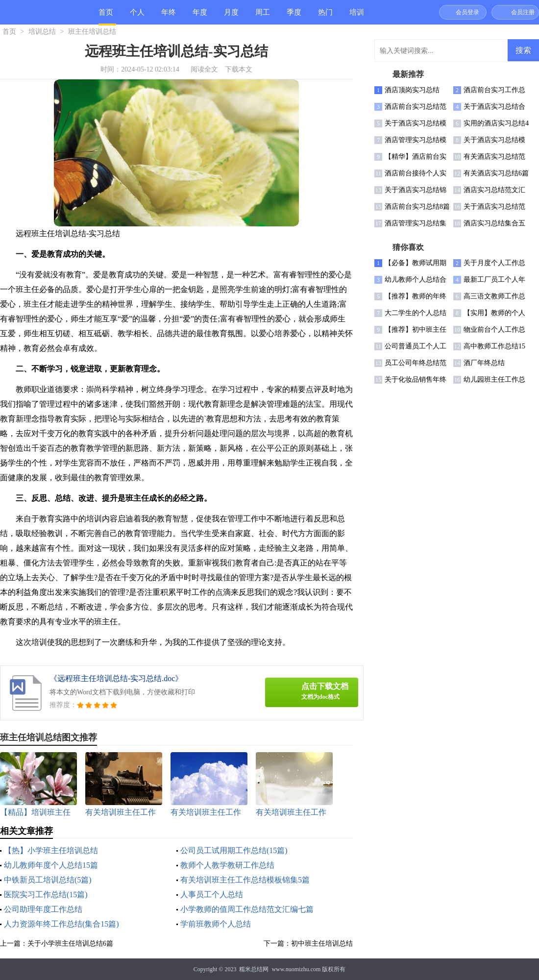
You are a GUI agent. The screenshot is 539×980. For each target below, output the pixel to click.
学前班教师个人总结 (216, 924)
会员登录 (467, 12)
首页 (106, 12)
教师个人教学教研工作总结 (227, 865)
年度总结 (200, 16)
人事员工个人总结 (212, 894)
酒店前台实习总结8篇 (417, 207)
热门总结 (325, 16)
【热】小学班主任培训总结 (51, 850)
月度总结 (231, 16)
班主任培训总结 (92, 32)
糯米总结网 (254, 969)
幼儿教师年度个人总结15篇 (51, 865)
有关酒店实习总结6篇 (496, 173)
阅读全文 (204, 69)
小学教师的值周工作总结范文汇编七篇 (247, 909)
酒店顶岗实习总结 (412, 90)
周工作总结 (263, 16)
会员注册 (523, 12)
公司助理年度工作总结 (43, 909)
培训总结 (357, 16)
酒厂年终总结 (484, 363)
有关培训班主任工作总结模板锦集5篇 (245, 880)
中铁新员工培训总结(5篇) (48, 880)
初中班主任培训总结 (322, 943)
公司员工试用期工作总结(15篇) (234, 850)
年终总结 (169, 16)
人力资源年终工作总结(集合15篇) (61, 924)
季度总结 (294, 16)
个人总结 (137, 16)
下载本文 (239, 69)
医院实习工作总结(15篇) (46, 894)
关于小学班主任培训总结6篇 (70, 943)
